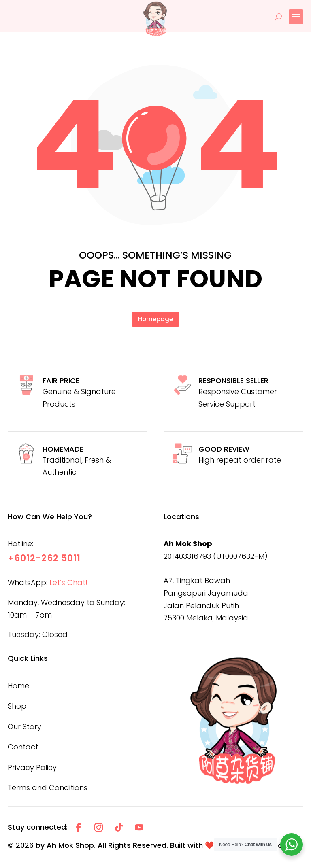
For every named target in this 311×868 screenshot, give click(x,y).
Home (18, 686)
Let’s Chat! (68, 583)
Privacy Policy (32, 767)
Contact (23, 747)
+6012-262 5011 (44, 558)
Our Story (24, 727)
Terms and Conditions (48, 788)
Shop (17, 706)
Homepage (155, 319)
